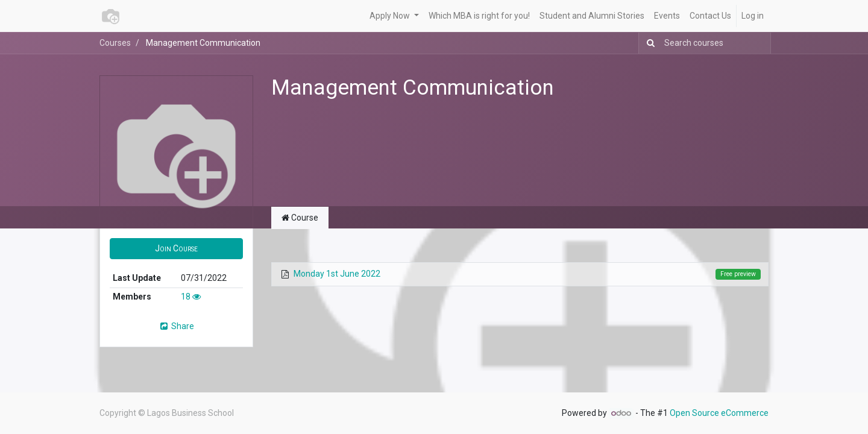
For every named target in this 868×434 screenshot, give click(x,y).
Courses (115, 43)
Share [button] (176, 326)
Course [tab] (300, 218)
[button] (176, 249)
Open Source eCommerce (719, 413)
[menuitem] (479, 16)
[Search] (648, 43)
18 (191, 297)
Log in (753, 16)
